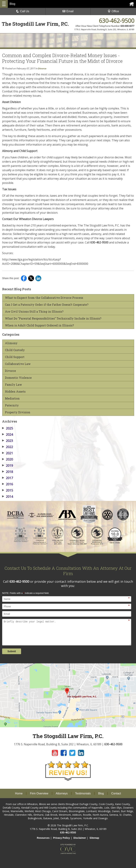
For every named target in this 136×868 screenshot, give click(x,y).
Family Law (13, 385)
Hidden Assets (15, 392)
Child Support (15, 357)
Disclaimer (80, 838)
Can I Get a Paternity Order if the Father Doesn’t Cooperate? (47, 305)
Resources (43, 838)
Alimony (11, 343)
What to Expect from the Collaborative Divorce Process (44, 298)
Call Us (23, 11)
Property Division (18, 412)
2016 (8, 484)
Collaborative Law (18, 364)
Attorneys (62, 793)
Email (68, 11)
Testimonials (83, 793)
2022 (8, 447)
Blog (101, 793)
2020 (8, 459)
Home (19, 793)
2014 (8, 497)
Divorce (42, 69)
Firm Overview (39, 793)
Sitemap (94, 838)
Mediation (12, 398)
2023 (8, 441)
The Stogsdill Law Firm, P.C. (35, 24)
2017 (8, 478)
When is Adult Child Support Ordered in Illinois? (39, 325)
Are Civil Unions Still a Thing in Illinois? (34, 312)
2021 (8, 453)
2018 (8, 472)
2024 (8, 434)
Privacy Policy (62, 838)
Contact (116, 793)
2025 (8, 428)
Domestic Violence (18, 378)
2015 (8, 490)
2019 (8, 465)
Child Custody (15, 350)
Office (113, 11)
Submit (12, 651)
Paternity (12, 405)
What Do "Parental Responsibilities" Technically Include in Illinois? (53, 318)
